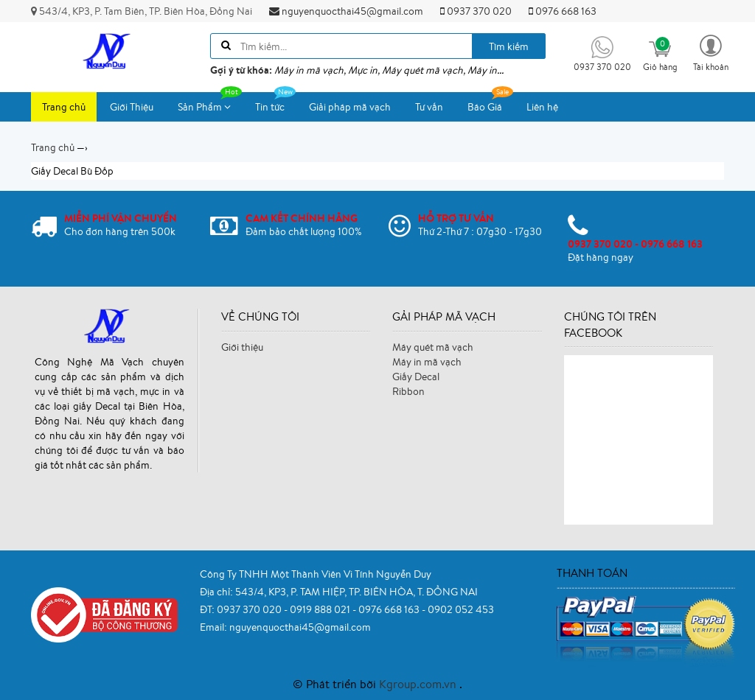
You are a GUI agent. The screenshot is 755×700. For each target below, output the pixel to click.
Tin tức (275, 103)
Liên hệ (542, 107)
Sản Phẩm (210, 103)
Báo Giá (490, 103)
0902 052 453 (461, 609)
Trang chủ (64, 107)
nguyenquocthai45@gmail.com (346, 11)
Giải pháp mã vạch (350, 107)
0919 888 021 (321, 609)
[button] (711, 52)
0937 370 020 (476, 11)
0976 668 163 (563, 11)
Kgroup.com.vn (419, 684)
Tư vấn (429, 107)
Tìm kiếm (509, 46)
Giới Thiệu (132, 107)
